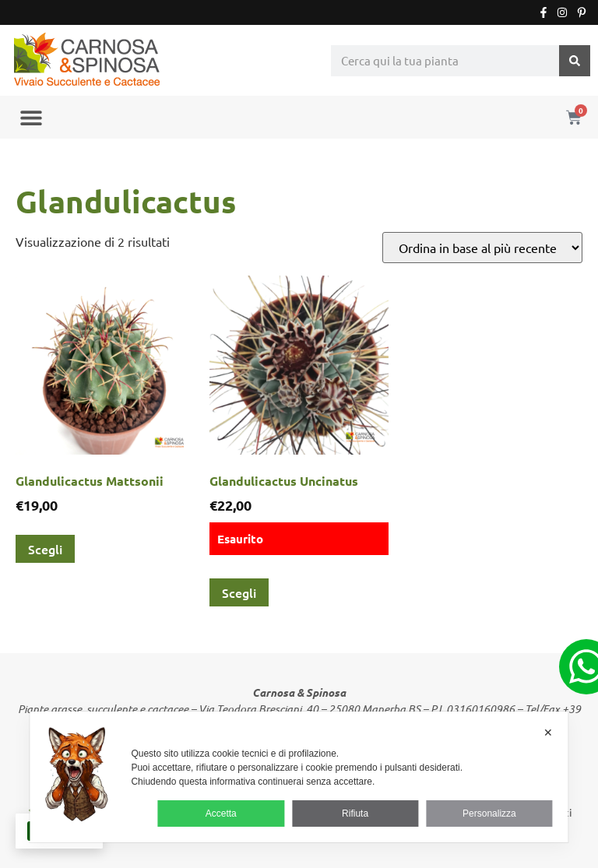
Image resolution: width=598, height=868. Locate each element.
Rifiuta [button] (355, 814)
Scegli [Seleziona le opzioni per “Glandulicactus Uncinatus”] (239, 592)
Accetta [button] (221, 814)
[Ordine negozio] (482, 248)
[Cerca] (575, 61)
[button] (31, 117)
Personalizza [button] (489, 814)
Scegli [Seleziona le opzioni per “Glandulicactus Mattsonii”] (45, 549)
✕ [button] (548, 733)
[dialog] (299, 777)
